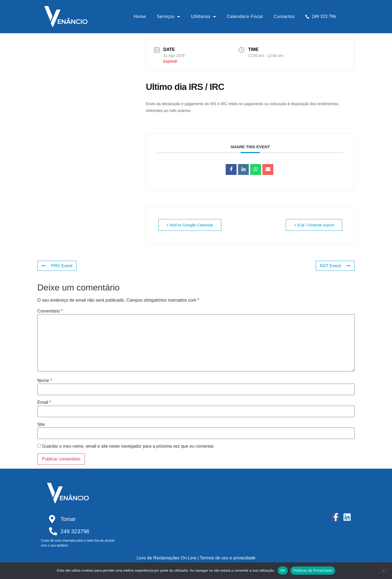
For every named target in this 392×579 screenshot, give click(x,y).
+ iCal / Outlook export (314, 225)
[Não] (383, 570)
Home (140, 16)
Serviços (169, 17)
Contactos (284, 16)
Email (44, 402)
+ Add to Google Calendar (190, 225)
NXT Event (335, 266)
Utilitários (204, 17)
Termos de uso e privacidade (228, 558)
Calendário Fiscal (245, 16)
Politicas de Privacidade (313, 570)
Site (41, 425)
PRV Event (57, 266)
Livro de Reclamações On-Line (166, 558)
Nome (45, 381)
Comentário (50, 311)
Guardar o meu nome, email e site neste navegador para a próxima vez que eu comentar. (128, 446)
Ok (283, 570)
